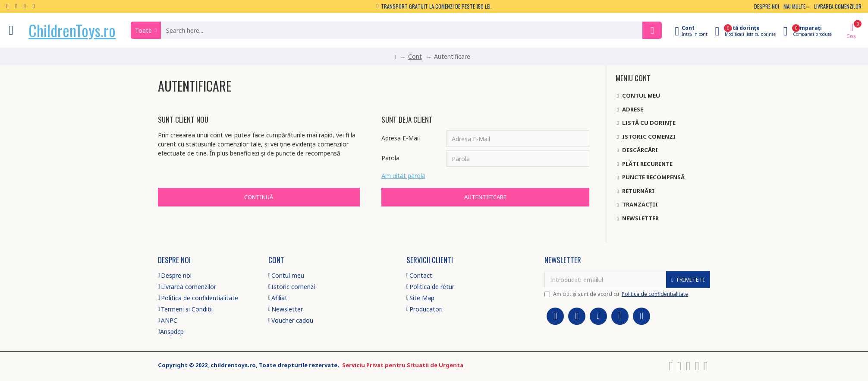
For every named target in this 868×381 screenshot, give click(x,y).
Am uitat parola (403, 176)
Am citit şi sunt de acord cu (617, 294)
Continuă (259, 197)
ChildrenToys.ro (72, 30)
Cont (415, 56)
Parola (390, 158)
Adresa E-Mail (401, 138)
